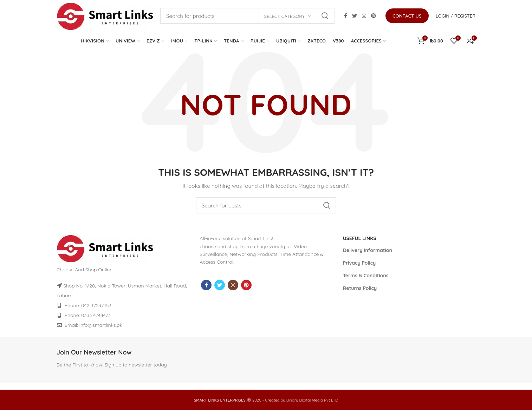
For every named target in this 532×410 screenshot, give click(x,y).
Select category (284, 16)
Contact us (407, 16)
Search (325, 16)
